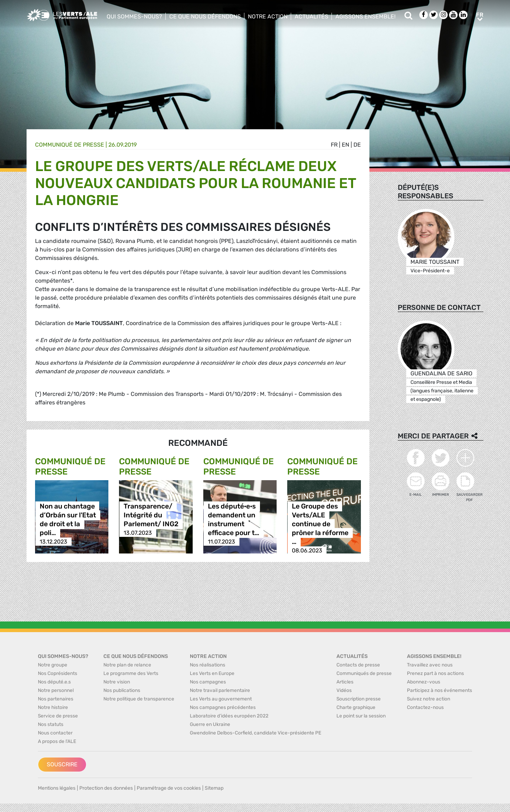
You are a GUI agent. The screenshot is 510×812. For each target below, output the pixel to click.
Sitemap (214, 788)
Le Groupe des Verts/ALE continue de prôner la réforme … (320, 524)
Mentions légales (57, 788)
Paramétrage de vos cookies (169, 788)
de (357, 145)
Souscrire (62, 764)
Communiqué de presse (70, 145)
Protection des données (106, 788)
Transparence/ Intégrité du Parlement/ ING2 (151, 515)
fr (334, 145)
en (345, 145)
